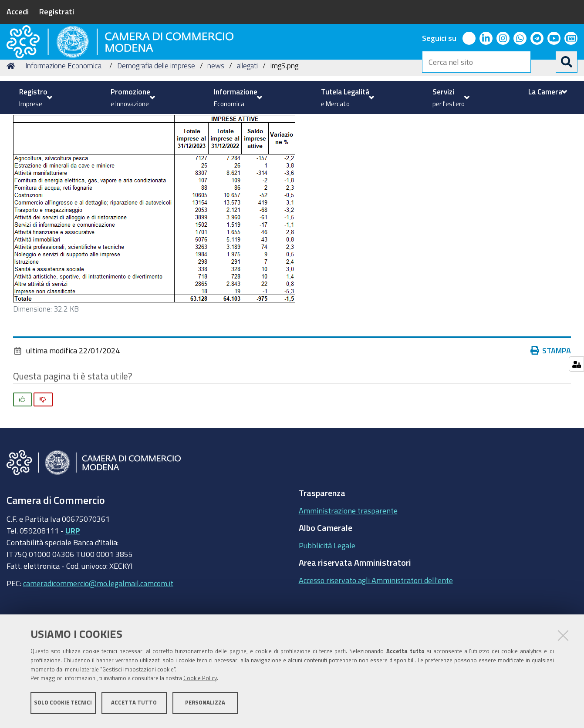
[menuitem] (35, 97)
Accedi (18, 11)
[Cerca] (567, 62)
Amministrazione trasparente (348, 568)
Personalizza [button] (205, 705)
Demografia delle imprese (156, 123)
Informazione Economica (63, 123)
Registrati (57, 11)
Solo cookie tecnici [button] (63, 705)
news (216, 123)
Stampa (553, 408)
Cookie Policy (200, 681)
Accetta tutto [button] (134, 705)
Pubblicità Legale (327, 603)
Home (12, 123)
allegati (247, 123)
